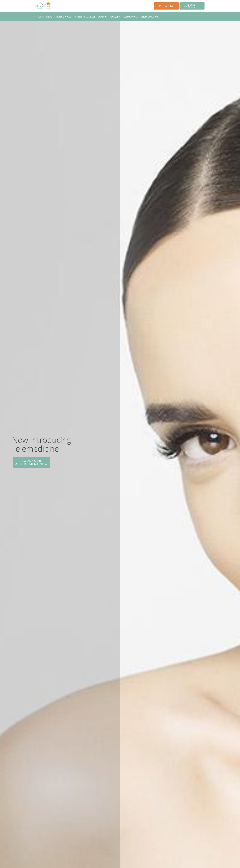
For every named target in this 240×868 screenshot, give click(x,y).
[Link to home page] (38, 6)
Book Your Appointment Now (32, 462)
